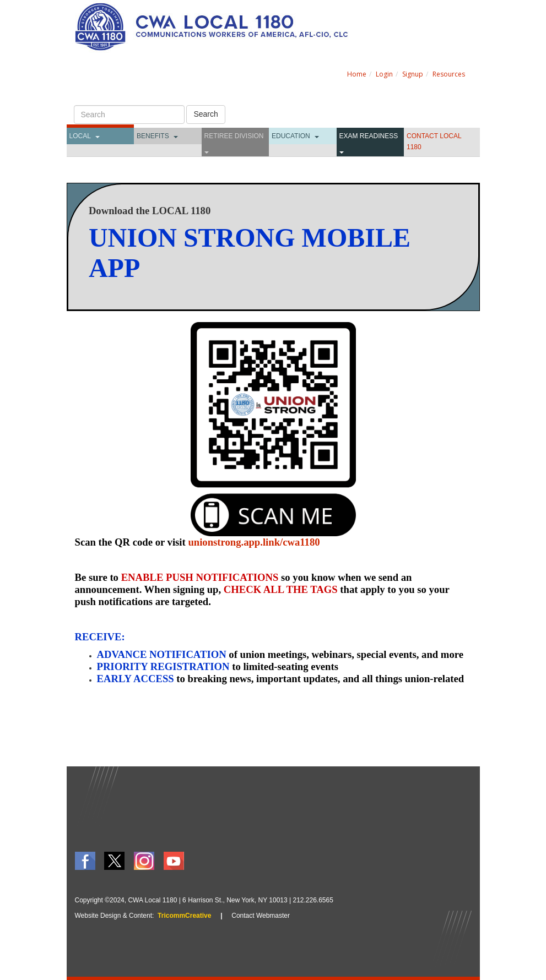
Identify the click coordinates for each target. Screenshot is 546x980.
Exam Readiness (369, 136)
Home (357, 74)
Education (291, 136)
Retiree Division (234, 136)
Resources (449, 74)
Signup (413, 74)
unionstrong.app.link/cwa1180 (254, 542)
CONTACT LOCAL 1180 (434, 141)
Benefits (153, 136)
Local (80, 136)
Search (206, 114)
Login (384, 74)
